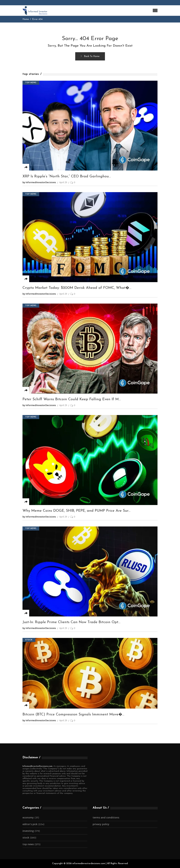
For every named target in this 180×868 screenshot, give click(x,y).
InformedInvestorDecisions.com (37, 766)
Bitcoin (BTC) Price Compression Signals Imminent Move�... (73, 714)
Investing (28, 831)
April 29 (63, 182)
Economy (28, 817)
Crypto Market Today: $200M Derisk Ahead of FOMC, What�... (77, 288)
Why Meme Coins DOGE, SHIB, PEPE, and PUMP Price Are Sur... (76, 511)
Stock (29, 640)
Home (26, 19)
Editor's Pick (30, 824)
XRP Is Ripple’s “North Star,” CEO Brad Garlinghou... (67, 176)
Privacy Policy (101, 824)
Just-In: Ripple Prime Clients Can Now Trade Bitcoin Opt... (71, 622)
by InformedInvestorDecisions (39, 182)
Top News (31, 83)
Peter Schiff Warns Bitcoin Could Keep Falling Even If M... (72, 399)
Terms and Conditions (106, 817)
